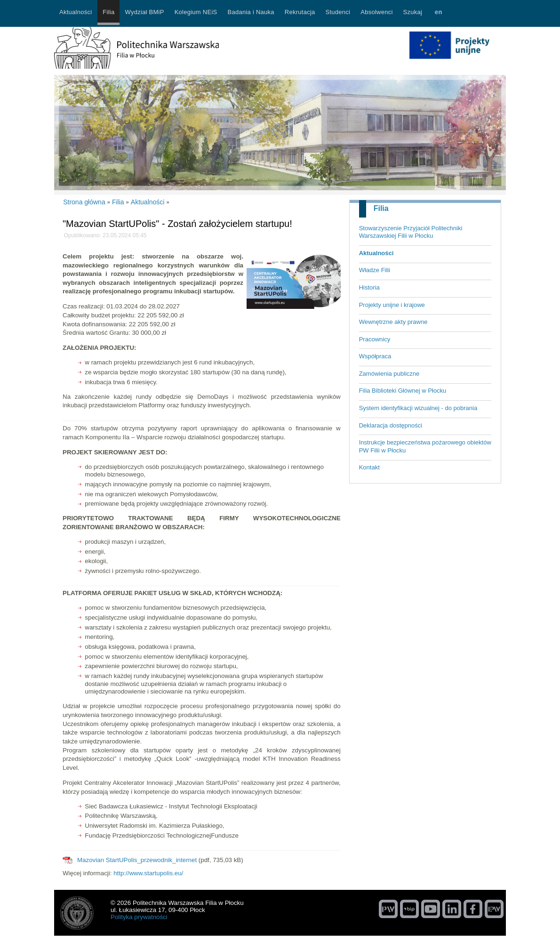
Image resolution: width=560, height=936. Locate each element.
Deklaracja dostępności (391, 425)
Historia (369, 287)
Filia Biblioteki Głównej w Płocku (403, 391)
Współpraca (375, 356)
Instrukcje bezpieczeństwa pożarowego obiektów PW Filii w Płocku (425, 446)
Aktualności (376, 253)
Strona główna (84, 202)
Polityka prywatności (139, 917)
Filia (381, 208)
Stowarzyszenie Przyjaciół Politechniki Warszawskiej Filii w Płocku (411, 232)
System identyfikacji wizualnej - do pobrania (418, 408)
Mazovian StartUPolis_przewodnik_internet (137, 860)
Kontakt (369, 467)
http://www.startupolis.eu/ (148, 873)
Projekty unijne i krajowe (392, 305)
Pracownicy (375, 339)
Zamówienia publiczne (389, 374)
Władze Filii (375, 270)
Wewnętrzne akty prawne (393, 322)
